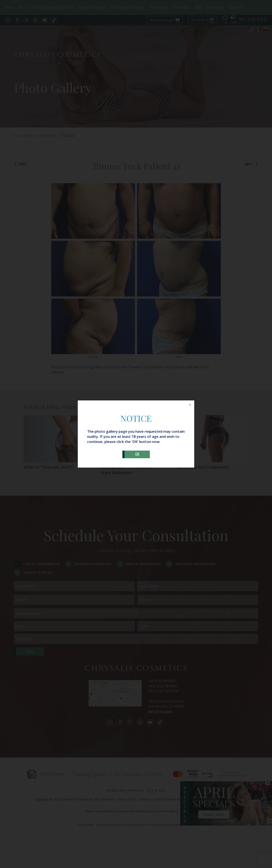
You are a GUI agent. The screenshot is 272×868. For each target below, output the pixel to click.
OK (137, 454)
